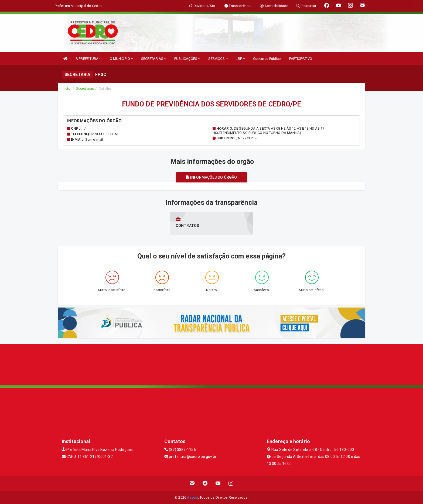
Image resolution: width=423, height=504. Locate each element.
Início (66, 89)
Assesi (192, 497)
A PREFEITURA (88, 59)
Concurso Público (267, 59)
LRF (240, 59)
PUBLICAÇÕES (187, 59)
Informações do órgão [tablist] (211, 177)
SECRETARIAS (154, 59)
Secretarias (85, 89)
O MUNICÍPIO (121, 59)
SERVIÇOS (218, 59)
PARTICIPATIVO (301, 59)
